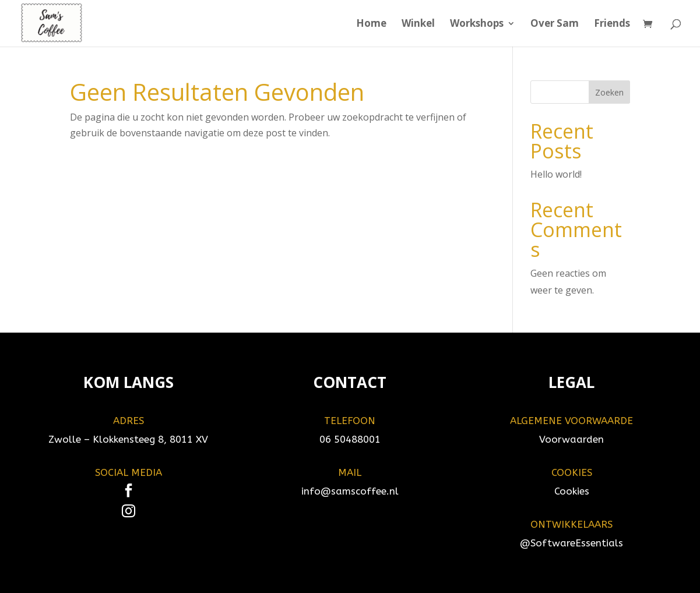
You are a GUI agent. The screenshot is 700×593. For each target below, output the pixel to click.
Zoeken (609, 92)
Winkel (418, 24)
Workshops (477, 24)
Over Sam (555, 24)
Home (371, 24)
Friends (612, 24)
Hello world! (556, 174)
